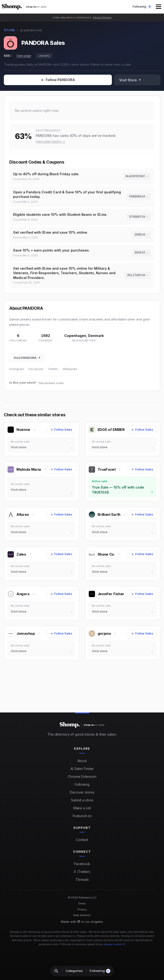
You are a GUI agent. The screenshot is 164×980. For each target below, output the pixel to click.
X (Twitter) (82, 872)
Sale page (24, 56)
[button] (159, 7)
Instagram (17, 369)
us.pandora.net (31, 30)
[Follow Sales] (65, 80)
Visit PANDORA (27, 358)
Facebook (36, 369)
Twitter (53, 369)
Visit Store (144, 80)
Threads (82, 879)
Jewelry (44, 56)
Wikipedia (70, 369)
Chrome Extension (82, 776)
